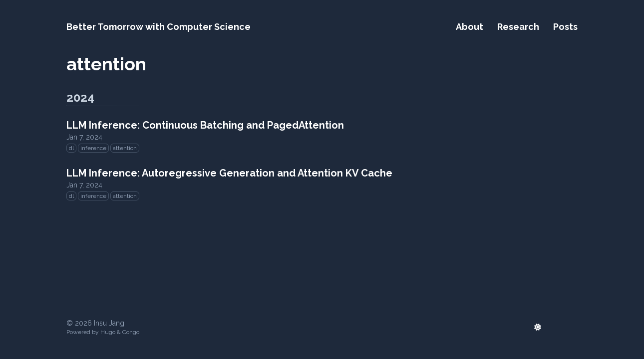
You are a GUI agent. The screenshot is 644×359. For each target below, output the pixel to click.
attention (125, 148)
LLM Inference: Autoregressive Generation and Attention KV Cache (229, 173)
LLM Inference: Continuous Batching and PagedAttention (205, 125)
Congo (131, 332)
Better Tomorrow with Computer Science (159, 27)
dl (71, 148)
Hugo (108, 332)
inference (93, 148)
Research (518, 27)
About (470, 27)
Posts (565, 27)
